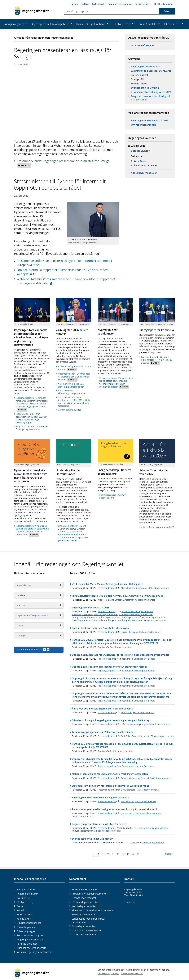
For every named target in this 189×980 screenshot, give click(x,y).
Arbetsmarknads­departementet (90, 894)
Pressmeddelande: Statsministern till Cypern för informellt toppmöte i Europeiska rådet (64, 263)
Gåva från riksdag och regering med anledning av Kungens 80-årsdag (111, 720)
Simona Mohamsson (158, 828)
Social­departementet (83, 926)
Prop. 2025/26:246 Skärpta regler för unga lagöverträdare (32, 428)
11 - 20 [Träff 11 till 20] (106, 854)
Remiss (101, 647)
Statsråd (40, 605)
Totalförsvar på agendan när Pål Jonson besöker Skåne (103, 732)
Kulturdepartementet (109, 617)
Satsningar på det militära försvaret (151, 71)
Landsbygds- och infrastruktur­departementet (89, 920)
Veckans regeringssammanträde (35, 952)
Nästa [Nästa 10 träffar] (169, 854)
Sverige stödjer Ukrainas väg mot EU (92, 839)
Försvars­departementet (85, 902)
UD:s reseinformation (143, 45)
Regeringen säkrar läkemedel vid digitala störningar (101, 797)
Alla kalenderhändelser (144, 173)
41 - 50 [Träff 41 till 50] (136, 854)
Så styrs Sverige (25, 902)
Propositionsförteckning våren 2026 (151, 92)
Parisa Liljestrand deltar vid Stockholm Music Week (100, 628)
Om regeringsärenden (143, 125)
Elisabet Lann (128, 801)
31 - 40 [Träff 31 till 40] (126, 854)
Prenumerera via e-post (120, 4)
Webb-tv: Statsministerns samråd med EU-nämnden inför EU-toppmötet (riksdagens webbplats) (66, 281)
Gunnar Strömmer (130, 813)
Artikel (101, 600)
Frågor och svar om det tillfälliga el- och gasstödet (151, 98)
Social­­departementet (145, 165)
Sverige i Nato (139, 84)
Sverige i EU (138, 79)
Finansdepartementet (83, 614)
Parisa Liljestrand (129, 632)
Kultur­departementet (84, 915)
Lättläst (85, 4)
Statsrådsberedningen (105, 620)
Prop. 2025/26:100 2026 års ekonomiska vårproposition (71, 385)
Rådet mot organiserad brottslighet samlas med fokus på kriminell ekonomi (114, 809)
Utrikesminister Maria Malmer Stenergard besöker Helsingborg (107, 584)
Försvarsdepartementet (106, 614)
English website (143, 4)
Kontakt (21, 910)
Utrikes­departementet (84, 935)
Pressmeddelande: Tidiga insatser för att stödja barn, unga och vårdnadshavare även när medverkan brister (116, 383)
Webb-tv (121, 828)
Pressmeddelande (107, 588)
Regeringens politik (27, 894)
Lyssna (74, 4)
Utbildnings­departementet (87, 930)
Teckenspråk (98, 4)
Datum (40, 626)
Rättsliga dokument (28, 944)
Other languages (164, 4)
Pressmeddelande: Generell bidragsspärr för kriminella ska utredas (156, 360)
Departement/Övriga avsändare (40, 615)
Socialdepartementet (82, 620)
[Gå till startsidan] (32, 11)
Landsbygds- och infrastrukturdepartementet (143, 617)
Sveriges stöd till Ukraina (145, 88)
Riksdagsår (40, 636)
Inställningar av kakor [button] (132, 973)
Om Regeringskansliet (29, 923)
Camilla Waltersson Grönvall (135, 778)
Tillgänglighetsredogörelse (31, 948)
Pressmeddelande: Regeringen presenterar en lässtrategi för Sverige (63, 163)
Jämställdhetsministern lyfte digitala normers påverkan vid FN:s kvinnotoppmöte (117, 596)
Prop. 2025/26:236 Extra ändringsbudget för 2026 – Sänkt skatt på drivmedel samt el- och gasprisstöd (74, 402)
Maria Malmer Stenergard (134, 588)
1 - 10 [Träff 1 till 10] (96, 854)
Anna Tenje (140, 161)
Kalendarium (24, 919)
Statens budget (139, 75)
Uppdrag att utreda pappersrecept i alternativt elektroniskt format (109, 667)
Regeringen (127, 659)
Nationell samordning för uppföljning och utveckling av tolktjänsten (110, 774)
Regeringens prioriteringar (146, 67)
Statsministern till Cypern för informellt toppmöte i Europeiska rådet (110, 786)
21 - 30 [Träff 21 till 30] (116, 854)
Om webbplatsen (26, 927)
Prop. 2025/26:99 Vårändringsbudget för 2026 (72, 392)
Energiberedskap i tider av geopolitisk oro (112, 496)
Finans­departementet (84, 898)
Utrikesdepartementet (159, 588)
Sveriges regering (26, 889)
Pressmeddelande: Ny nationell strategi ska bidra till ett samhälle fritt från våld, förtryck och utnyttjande (33, 531)
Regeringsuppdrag (107, 659)
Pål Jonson (144, 736)
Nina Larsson (116, 600)
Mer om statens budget (69, 410)
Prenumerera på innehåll (33, 650)
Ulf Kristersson (128, 724)
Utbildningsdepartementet (130, 620)
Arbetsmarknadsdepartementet (139, 600)
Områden (40, 595)
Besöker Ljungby (140, 151)
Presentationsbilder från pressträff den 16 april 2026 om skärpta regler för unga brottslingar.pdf (32, 418)
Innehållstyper (40, 585)
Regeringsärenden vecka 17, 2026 (150, 120)
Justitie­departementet (84, 906)
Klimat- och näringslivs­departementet (93, 910)
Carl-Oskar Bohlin (130, 736)
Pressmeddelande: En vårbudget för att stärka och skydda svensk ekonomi (74, 377)
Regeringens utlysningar (30, 940)
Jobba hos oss (24, 915)
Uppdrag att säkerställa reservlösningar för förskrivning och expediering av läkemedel (120, 655)
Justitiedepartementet (129, 614)
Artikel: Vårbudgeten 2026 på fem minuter (74, 368)
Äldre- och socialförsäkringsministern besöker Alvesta (102, 709)
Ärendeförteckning (107, 611)
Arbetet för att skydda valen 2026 (158, 527)
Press (20, 906)
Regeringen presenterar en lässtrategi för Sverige (100, 824)
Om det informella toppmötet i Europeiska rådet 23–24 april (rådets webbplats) (63, 272)
